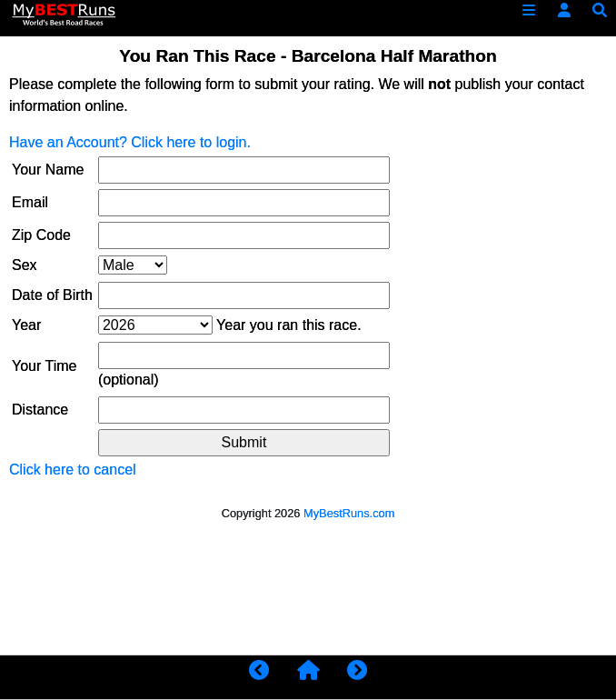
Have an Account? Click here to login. (130, 142)
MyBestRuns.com (349, 513)
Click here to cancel (73, 470)
